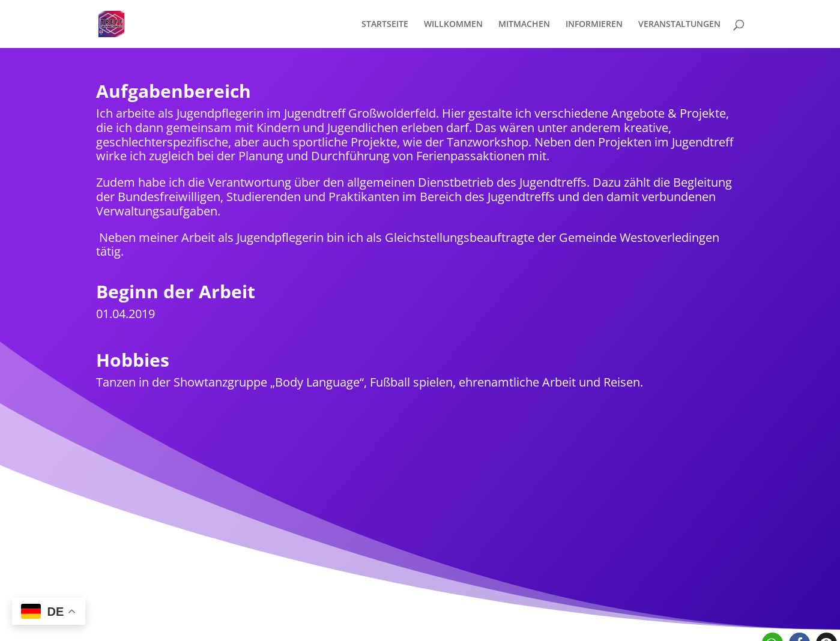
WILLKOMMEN (453, 25)
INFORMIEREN (594, 25)
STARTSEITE (385, 25)
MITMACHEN (524, 25)
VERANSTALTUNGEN (679, 25)
